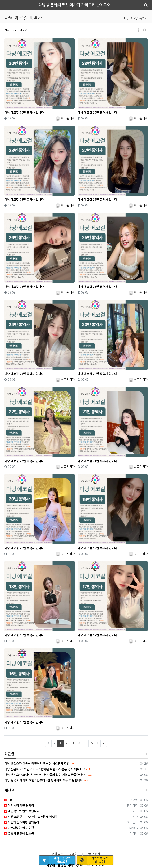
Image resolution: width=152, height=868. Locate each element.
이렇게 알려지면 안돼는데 (22, 822)
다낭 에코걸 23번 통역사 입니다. (98, 374)
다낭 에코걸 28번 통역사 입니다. (25, 200)
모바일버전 (93, 854)
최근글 (9, 754)
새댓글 (9, 790)
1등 (8, 800)
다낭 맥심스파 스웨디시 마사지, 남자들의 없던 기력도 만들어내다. (45, 775)
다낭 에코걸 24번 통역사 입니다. (25, 374)
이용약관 (57, 854)
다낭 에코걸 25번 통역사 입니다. (98, 287)
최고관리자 (65, 118)
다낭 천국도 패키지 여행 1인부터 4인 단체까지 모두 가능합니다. (44, 780)
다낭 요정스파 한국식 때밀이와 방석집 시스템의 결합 (37, 764)
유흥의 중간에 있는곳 (19, 834)
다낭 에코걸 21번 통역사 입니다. (98, 461)
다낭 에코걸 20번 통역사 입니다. (25, 548)
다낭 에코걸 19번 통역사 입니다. (98, 548)
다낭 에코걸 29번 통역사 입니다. (98, 113)
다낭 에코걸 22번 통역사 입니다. (25, 461)
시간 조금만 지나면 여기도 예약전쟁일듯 (31, 817)
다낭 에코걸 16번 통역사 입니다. (25, 722)
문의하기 (75, 854)
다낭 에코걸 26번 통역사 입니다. (25, 287)
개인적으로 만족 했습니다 (22, 811)
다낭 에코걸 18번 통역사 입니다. (25, 635)
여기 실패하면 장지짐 (19, 806)
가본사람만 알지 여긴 (19, 828)
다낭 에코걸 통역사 (136, 18)
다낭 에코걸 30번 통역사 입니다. (25, 113)
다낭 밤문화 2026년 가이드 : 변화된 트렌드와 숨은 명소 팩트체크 (45, 769)
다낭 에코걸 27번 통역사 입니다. (98, 200)
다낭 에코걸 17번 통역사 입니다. (98, 635)
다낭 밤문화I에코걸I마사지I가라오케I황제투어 (74, 5)
